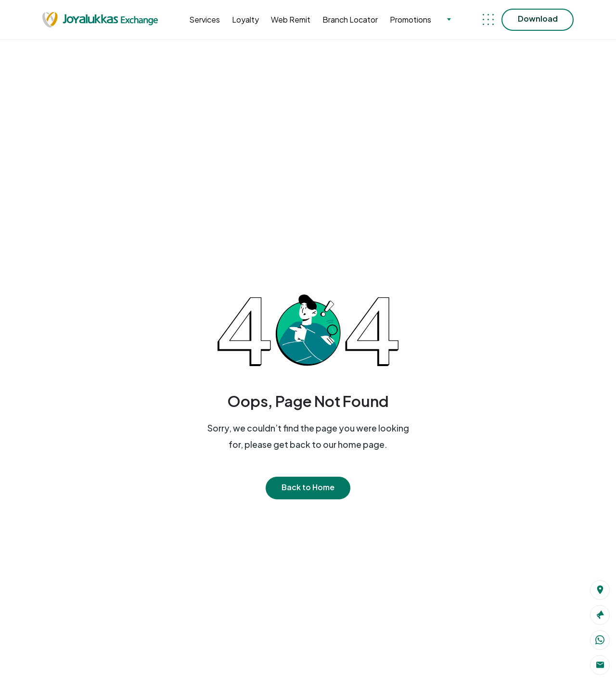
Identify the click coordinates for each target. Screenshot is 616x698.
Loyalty (245, 19)
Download (538, 19)
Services (205, 19)
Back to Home (308, 487)
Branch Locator (350, 19)
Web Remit (291, 19)
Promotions (411, 19)
